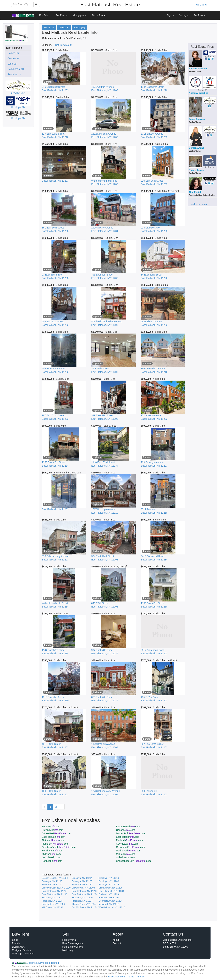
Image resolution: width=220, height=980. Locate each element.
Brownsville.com (53, 830)
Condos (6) (13, 58)
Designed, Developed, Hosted (43, 963)
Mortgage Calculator (23, 954)
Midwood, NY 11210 (109, 904)
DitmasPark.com (56, 833)
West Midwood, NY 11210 (112, 907)
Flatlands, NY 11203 (52, 898)
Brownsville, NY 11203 (83, 888)
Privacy (141, 977)
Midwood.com (51, 854)
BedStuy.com (51, 827)
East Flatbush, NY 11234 (111, 891)
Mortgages (80, 15)
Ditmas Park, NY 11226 (110, 888)
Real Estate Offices (73, 947)
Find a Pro (98, 15)
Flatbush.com (53, 840)
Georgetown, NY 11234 (110, 901)
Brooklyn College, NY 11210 (56, 888)
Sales (15, 940)
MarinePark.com (129, 851)
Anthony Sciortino (199, 93)
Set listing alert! (63, 45)
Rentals (16, 943)
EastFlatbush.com (53, 837)
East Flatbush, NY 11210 (85, 891)
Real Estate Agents (73, 943)
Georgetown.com (127, 844)
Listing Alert (18, 947)
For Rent (62, 15)
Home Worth (69, 940)
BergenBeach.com (128, 827)
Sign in (170, 15)
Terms (131, 977)
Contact (117, 943)
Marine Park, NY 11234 (84, 904)
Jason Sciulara (197, 119)
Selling (184, 15)
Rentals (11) (13, 74)
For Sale (45, 15)
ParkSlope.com (52, 861)
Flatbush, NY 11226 (109, 894)
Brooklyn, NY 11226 (82, 881)
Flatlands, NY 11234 (109, 898)
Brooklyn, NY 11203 (52, 881)
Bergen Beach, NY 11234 (55, 878)
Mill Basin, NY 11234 (52, 907)
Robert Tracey (196, 170)
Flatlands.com (129, 840)
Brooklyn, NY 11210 (109, 878)
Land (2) (11, 64)
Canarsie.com (125, 830)
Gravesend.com (130, 847)
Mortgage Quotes (21, 950)
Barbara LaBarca (198, 69)
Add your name (199, 204)
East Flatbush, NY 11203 (54, 891)
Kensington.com (52, 851)
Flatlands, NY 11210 (82, 898)
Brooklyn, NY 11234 (82, 878)
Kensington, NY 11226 (53, 904)
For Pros (200, 15)
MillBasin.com (125, 854)
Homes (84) (13, 53)
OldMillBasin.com (51, 857)
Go (37, 4)
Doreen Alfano (196, 148)
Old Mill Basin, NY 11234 (85, 907)
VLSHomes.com (116, 977)
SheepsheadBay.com (133, 861)
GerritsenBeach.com (59, 847)
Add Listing (201, 5)
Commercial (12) (16, 69)
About (116, 940)
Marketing (68, 950)
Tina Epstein (196, 192)
